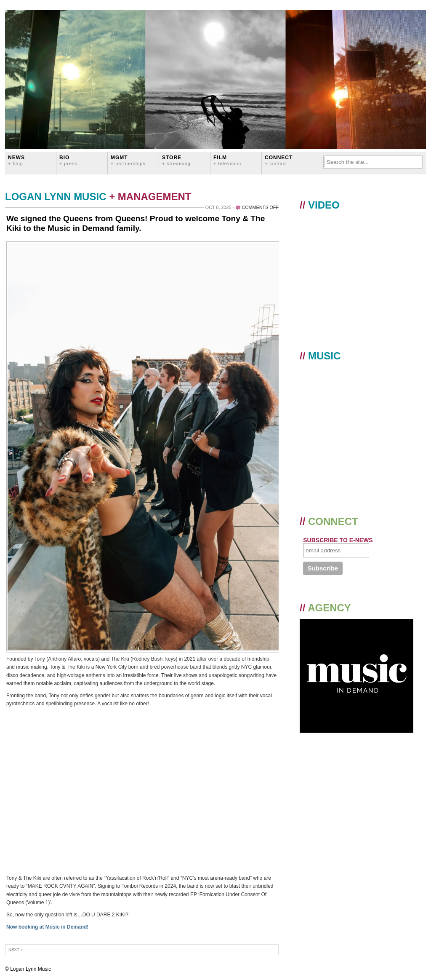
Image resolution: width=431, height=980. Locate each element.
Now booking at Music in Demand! (47, 927)
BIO (68, 160)
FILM (227, 160)
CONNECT (279, 160)
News (16, 160)
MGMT (128, 160)
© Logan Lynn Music (28, 969)
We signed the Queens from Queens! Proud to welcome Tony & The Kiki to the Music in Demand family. (136, 223)
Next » (16, 949)
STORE (176, 160)
